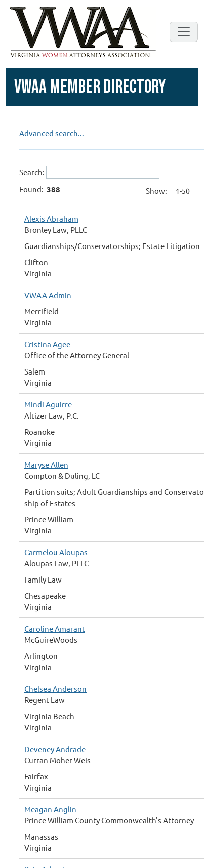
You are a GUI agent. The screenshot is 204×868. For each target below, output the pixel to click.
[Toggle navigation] (184, 32)
